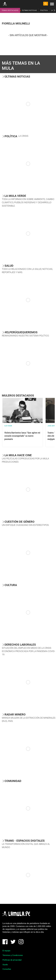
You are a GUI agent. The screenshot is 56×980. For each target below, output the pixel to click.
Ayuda (5, 965)
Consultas (7, 969)
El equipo (6, 951)
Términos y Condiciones (13, 955)
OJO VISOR (8, 426)
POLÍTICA (44, 10)
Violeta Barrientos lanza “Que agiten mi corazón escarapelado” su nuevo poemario (22, 436)
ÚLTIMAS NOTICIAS (29, 10)
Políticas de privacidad (12, 960)
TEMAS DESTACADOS (10, 10)
